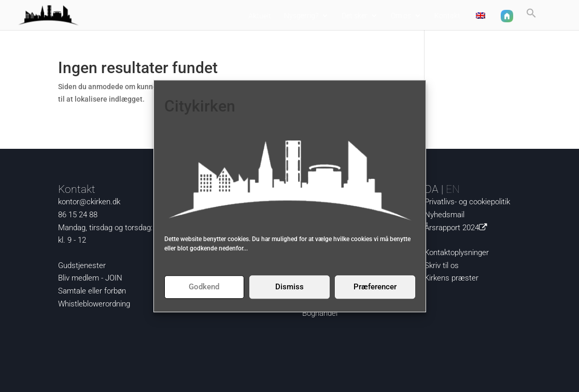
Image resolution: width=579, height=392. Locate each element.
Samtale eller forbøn (92, 291)
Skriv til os (442, 265)
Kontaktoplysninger (457, 253)
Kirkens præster (451, 278)
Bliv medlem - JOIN (90, 278)
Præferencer (375, 287)
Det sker (355, 16)
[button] (531, 17)
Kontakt (447, 16)
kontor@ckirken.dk (89, 202)
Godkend (204, 287)
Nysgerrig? (301, 16)
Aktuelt (260, 16)
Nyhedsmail (444, 215)
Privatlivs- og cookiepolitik (467, 202)
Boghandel (320, 313)
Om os (401, 16)
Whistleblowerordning (94, 304)
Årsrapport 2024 (458, 228)
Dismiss (289, 287)
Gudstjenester (82, 265)
